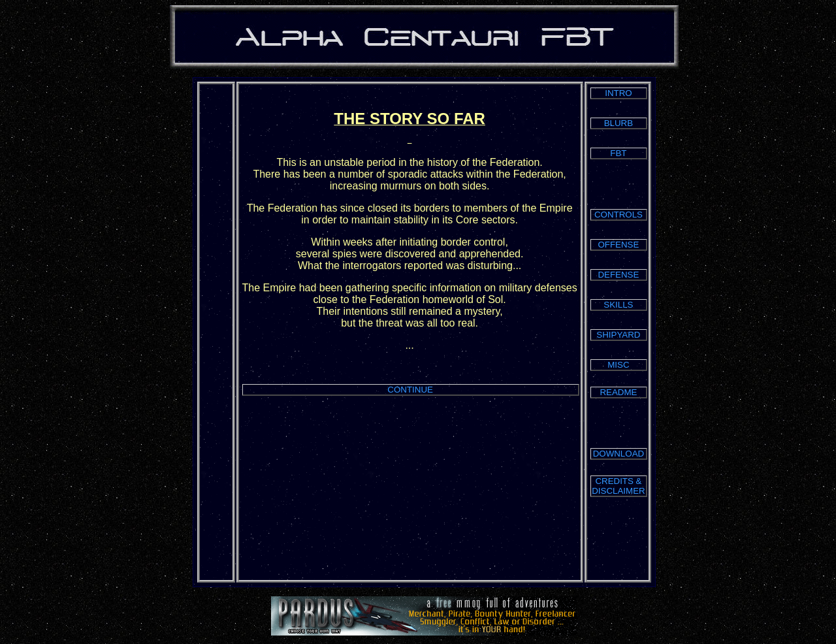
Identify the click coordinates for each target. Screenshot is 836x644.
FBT (618, 153)
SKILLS (618, 305)
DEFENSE (618, 275)
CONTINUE (410, 390)
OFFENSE (618, 245)
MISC (618, 365)
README (618, 392)
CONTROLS (619, 215)
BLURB (619, 123)
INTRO (618, 93)
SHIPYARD (618, 335)
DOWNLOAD (619, 454)
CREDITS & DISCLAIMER (618, 486)
